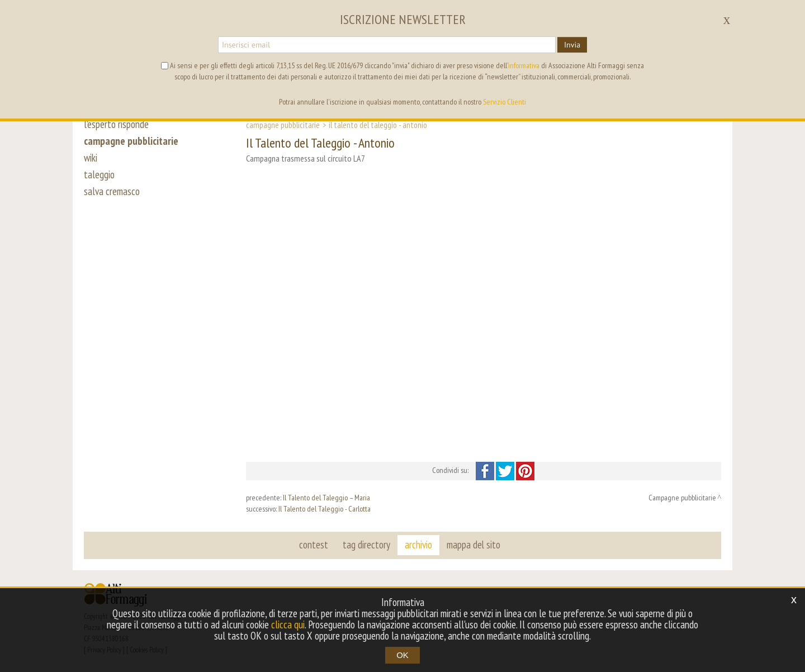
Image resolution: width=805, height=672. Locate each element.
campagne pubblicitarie (131, 141)
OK (402, 655)
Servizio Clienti (505, 102)
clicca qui (288, 624)
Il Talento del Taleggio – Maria (326, 498)
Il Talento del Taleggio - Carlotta (325, 509)
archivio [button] (418, 545)
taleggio (99, 174)
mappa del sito (473, 545)
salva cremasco (112, 191)
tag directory (366, 545)
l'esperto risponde (116, 124)
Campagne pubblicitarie (283, 125)
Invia (572, 45)
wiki (91, 158)
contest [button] (314, 545)
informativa (524, 65)
